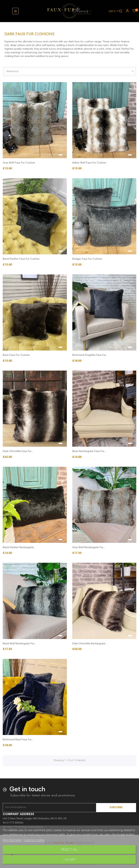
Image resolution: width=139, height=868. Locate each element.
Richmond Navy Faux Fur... (18, 740)
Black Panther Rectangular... (19, 548)
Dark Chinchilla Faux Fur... (18, 451)
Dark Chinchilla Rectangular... (90, 644)
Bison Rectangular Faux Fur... (89, 451)
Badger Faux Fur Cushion (87, 259)
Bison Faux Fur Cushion (16, 355)
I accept (70, 860)
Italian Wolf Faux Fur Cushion (89, 163)
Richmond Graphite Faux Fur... (90, 355)
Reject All (70, 850)
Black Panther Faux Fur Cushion (21, 259)
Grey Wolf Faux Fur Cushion (19, 163)
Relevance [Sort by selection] (70, 72)
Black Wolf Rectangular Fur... (19, 644)
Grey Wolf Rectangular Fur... (88, 548)
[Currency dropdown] (112, 11)
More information (12, 840)
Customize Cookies (34, 840)
